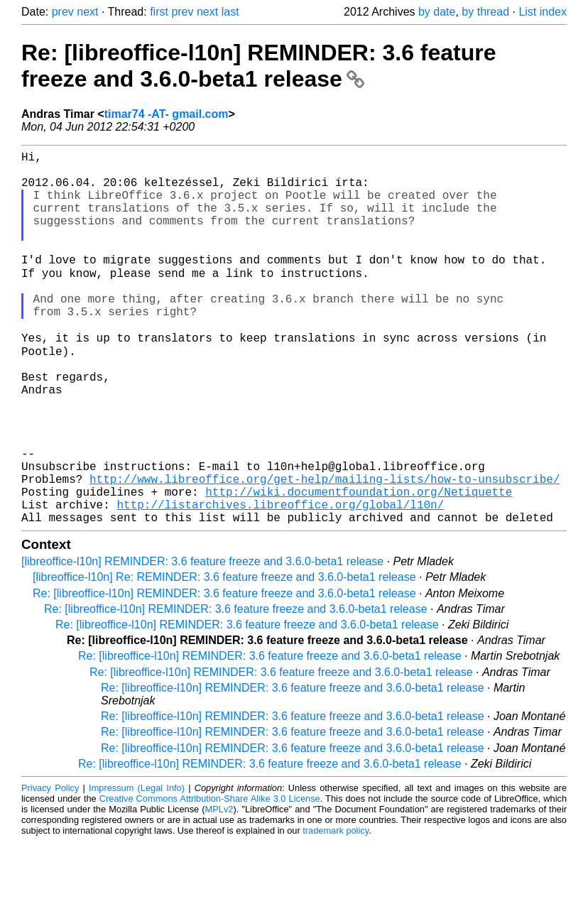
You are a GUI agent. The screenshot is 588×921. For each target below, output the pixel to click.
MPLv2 (219, 889)
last (230, 12)
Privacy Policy (50, 867)
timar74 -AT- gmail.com (167, 114)
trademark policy (336, 910)
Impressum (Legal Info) (137, 867)
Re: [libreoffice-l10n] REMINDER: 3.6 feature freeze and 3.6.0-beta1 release (259, 66)
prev (63, 12)
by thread (485, 12)
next (87, 12)
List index (543, 12)
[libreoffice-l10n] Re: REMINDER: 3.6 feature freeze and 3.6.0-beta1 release (224, 656)
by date (437, 12)
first (159, 12)
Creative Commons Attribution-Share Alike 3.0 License (210, 878)
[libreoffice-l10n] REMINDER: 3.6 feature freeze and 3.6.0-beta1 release (202, 641)
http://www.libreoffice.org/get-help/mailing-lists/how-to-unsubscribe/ (325, 550)
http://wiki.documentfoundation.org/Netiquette (359, 565)
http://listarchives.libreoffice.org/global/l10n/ (280, 581)
